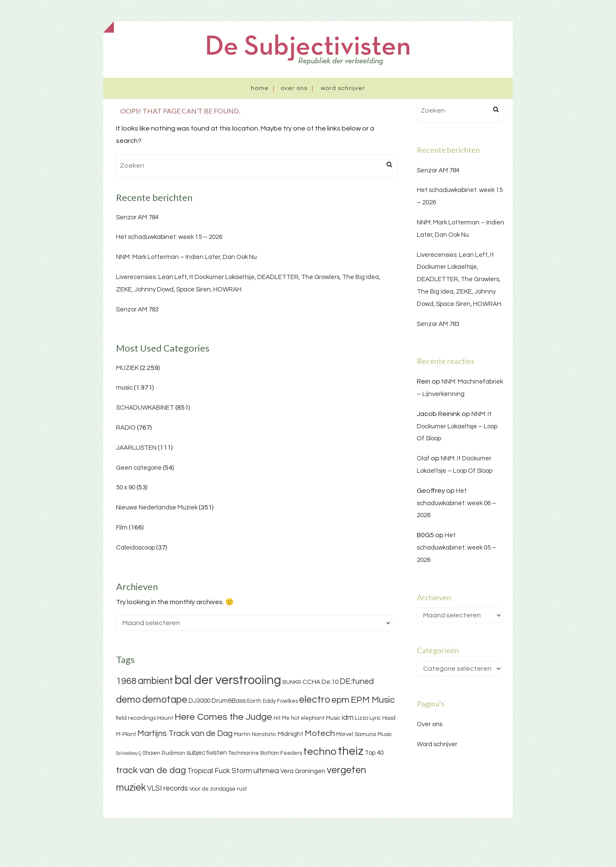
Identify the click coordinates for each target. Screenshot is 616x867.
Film (122, 528)
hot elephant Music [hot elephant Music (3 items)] (316, 718)
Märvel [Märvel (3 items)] (345, 734)
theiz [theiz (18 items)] (351, 751)
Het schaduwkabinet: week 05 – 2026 (456, 548)
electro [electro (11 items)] (315, 700)
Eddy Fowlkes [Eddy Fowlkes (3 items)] (280, 701)
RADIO (126, 428)
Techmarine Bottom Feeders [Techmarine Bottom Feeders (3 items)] (265, 753)
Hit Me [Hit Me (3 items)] (282, 718)
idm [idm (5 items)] (348, 718)
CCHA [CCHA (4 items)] (311, 682)
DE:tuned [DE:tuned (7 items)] (357, 681)
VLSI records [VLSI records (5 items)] (168, 788)
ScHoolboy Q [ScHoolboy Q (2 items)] (129, 753)
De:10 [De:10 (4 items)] (330, 682)
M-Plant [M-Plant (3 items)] (126, 734)
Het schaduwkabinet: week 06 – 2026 (456, 503)
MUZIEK (127, 368)
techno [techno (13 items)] (320, 752)
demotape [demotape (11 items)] (165, 700)
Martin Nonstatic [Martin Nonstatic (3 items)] (255, 734)
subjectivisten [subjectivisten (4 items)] (207, 753)
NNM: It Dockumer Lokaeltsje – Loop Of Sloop (457, 426)
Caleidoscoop (135, 548)
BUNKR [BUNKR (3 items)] (292, 682)
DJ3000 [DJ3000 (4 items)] (199, 701)
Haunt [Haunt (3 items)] (165, 718)
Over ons (294, 88)
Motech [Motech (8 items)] (320, 733)
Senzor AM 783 (137, 310)
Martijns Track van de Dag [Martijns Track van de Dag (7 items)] (185, 733)
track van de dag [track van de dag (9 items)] (151, 770)
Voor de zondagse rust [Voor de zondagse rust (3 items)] (218, 789)
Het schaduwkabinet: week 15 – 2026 (169, 237)
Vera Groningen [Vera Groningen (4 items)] (303, 771)
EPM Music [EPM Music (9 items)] (373, 700)
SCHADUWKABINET (145, 408)
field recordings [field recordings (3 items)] (136, 718)
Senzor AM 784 (137, 217)
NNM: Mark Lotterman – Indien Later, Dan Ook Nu (186, 257)
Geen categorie (139, 468)
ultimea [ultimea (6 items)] (266, 771)
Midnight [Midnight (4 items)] (291, 734)
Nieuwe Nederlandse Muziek (157, 508)
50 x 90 (126, 487)
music (124, 388)
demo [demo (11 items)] (128, 700)
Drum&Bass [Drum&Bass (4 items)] (229, 701)
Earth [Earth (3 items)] (254, 701)
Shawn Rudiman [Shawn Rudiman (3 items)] (164, 753)
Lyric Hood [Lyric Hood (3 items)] (382, 718)
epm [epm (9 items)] (340, 700)
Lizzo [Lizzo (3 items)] (362, 718)
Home (260, 88)
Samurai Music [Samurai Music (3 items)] (373, 734)
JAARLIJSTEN (136, 448)
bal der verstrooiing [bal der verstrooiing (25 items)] (228, 680)
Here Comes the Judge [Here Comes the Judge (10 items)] (223, 717)
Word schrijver (343, 88)
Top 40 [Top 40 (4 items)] (374, 753)
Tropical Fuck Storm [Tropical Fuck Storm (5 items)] (220, 771)
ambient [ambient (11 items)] (155, 681)
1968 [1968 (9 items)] (126, 681)
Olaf (423, 458)
